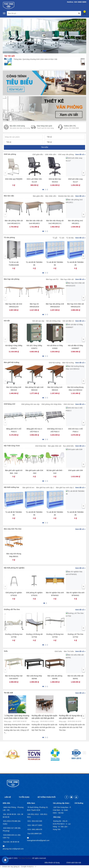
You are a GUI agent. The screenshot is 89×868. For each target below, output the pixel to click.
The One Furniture (25, 858)
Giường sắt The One (12, 609)
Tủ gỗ (55, 238)
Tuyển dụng (24, 797)
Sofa (6, 651)
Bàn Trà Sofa (69, 651)
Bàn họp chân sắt (67, 279)
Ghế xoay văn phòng (66, 154)
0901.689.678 (37, 829)
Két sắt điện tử (68, 321)
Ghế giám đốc (38, 154)
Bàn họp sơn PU (52, 279)
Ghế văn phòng (10, 154)
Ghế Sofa (58, 651)
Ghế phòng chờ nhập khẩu (52, 404)
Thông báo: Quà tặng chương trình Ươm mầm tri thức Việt (39, 59)
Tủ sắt (62, 238)
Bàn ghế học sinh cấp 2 (65, 488)
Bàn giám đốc (38, 196)
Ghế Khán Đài (41, 446)
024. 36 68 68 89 (10, 814)
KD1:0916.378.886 (10, 821)
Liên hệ (8, 797)
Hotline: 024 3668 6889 (77, 2)
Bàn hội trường (68, 363)
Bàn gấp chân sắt (55, 446)
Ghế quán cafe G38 (75, 470)
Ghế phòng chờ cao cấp (30, 404)
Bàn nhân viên (51, 196)
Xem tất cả (80, 154)
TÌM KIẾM (45, 147)
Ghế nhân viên (51, 154)
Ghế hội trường (55, 363)
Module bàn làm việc (66, 196)
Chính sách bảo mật (74, 863)
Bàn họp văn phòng (12, 279)
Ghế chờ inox (69, 404)
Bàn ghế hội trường (12, 362)
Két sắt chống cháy (53, 321)
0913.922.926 (37, 821)
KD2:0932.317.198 (10, 828)
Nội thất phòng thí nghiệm (14, 568)
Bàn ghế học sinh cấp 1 (45, 488)
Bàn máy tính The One (13, 529)
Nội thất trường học (12, 487)
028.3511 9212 (33, 814)
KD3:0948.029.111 (10, 835)
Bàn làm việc (9, 196)
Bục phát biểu (68, 446)
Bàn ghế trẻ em (28, 488)
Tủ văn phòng (9, 238)
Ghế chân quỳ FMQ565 (14, 179)
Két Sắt (7, 321)
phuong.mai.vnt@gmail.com (13, 849)
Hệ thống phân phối (46, 797)
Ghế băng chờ (10, 404)
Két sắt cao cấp (38, 321)
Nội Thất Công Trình (12, 446)
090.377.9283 (37, 825)
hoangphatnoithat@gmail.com (38, 840)
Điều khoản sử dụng (52, 863)
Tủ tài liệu (70, 238)
